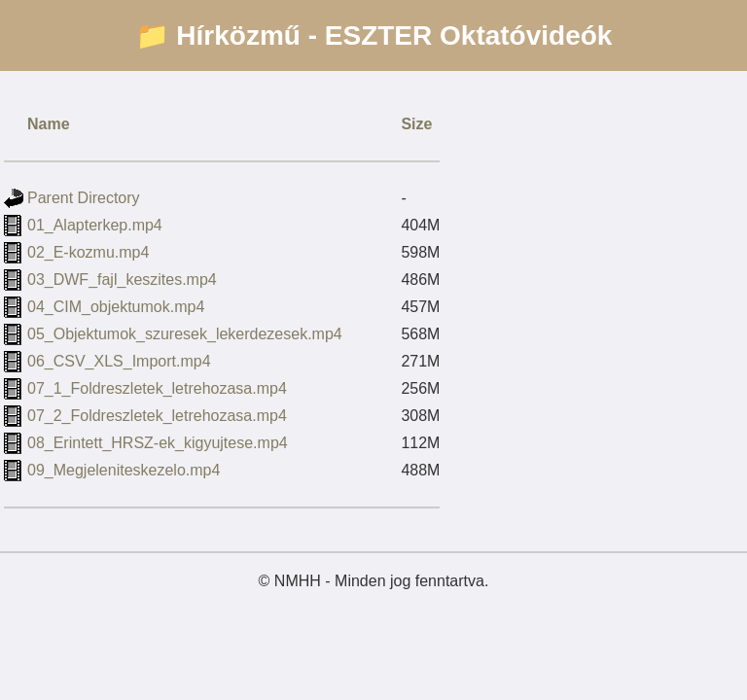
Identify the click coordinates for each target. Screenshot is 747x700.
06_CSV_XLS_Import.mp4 (119, 361)
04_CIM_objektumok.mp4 (116, 307)
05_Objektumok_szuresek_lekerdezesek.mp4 (185, 334)
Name (49, 124)
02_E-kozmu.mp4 (88, 252)
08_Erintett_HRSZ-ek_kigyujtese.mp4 (158, 443)
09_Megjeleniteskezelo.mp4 (124, 470)
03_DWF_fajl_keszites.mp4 (122, 280)
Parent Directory (84, 198)
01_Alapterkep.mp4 (95, 225)
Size (416, 124)
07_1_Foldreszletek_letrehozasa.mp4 (157, 388)
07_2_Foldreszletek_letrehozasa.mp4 (157, 416)
